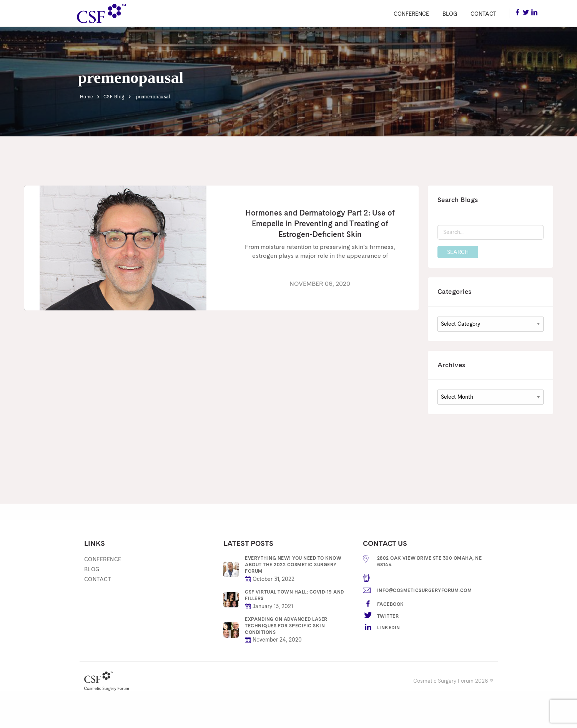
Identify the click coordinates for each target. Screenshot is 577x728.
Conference (411, 14)
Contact (483, 14)
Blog (450, 14)
